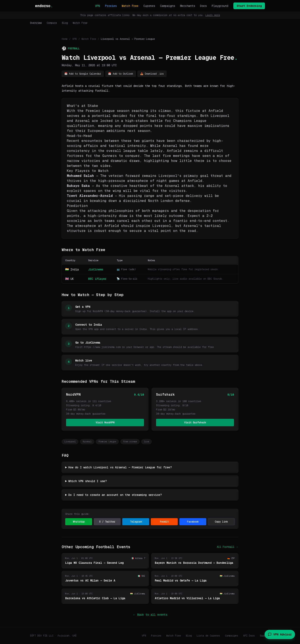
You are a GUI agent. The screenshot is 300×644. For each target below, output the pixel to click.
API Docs (249, 636)
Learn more (213, 15)
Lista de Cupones (208, 636)
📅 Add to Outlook (121, 74)
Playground (220, 6)
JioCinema (96, 269)
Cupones (149, 6)
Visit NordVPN (105, 423)
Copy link (221, 522)
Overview (36, 23)
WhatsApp (79, 522)
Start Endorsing (249, 6)
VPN (97, 6)
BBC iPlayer (97, 279)
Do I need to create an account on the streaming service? (115, 495)
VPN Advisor (280, 634)
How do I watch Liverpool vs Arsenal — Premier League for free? (120, 467)
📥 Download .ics (152, 74)
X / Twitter (107, 522)
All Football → (228, 547)
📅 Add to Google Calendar (83, 74)
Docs (203, 6)
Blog (65, 23)
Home (65, 39)
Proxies (111, 6)
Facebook (193, 522)
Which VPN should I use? (87, 481)
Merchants (187, 6)
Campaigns (167, 6)
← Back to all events (150, 615)
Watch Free (130, 6)
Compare (52, 23)
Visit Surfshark (195, 423)
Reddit (164, 522)
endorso (44, 6)
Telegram (136, 522)
